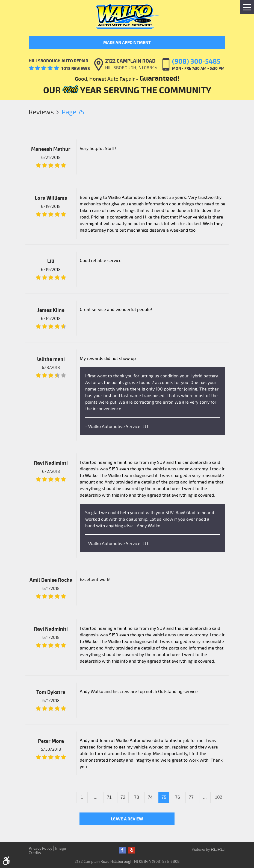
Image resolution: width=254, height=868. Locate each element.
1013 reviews (76, 68)
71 (109, 797)
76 (178, 797)
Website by (209, 850)
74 (150, 797)
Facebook (122, 850)
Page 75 (73, 112)
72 (123, 797)
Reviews (41, 112)
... (95, 797)
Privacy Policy (40, 848)
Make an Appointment (127, 42)
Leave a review (127, 819)
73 (137, 797)
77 (191, 797)
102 (219, 797)
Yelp (132, 850)
